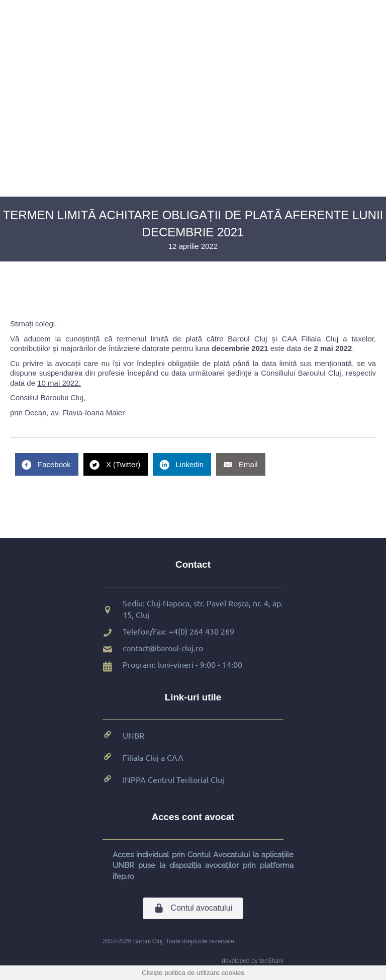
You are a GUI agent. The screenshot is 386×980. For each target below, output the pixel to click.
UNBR (133, 735)
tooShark (271, 961)
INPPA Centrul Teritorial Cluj (173, 779)
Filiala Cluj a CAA (153, 757)
